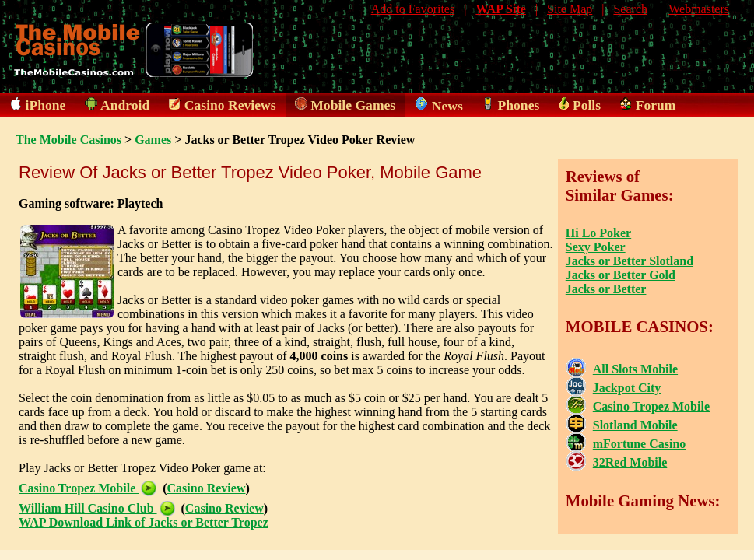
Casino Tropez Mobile (88, 488)
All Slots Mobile (635, 369)
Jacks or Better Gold (621, 275)
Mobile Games (353, 105)
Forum (656, 105)
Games (153, 140)
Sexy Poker (596, 247)
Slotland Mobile (635, 425)
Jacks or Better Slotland (630, 261)
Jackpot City (627, 388)
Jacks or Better (606, 289)
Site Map (570, 9)
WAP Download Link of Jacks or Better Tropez (144, 522)
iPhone (46, 105)
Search (630, 9)
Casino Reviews (230, 105)
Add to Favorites (413, 9)
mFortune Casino (640, 444)
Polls (587, 105)
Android (125, 105)
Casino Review (207, 488)
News (447, 106)
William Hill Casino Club (97, 508)
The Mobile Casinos (68, 140)
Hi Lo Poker (598, 233)
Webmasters (699, 9)
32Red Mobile (630, 462)
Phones (519, 105)
